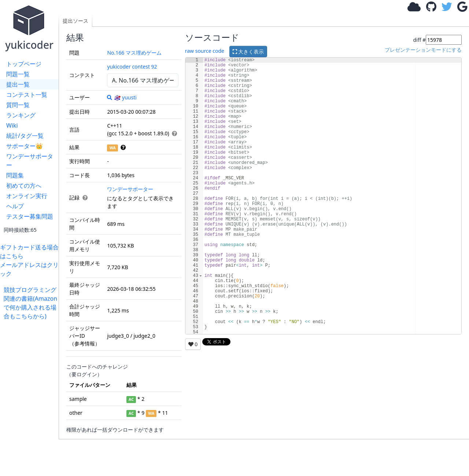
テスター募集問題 (30, 216)
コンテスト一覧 (27, 95)
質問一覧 (18, 105)
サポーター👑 (25, 146)
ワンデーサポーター (30, 161)
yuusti (125, 97)
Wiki (12, 125)
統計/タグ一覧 (25, 136)
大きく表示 (248, 52)
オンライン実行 (27, 196)
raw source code (205, 51)
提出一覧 (18, 84)
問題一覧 (18, 74)
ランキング (21, 115)
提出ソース (75, 21)
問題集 (15, 175)
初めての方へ (24, 186)
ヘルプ (15, 206)
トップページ (24, 64)
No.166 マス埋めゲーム (134, 53)
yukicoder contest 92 (132, 67)
